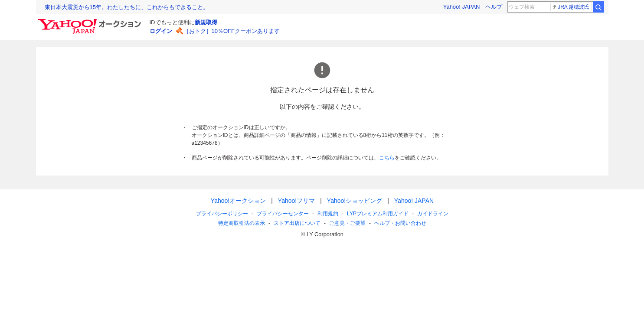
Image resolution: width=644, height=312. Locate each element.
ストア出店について (297, 223)
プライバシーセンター (283, 214)
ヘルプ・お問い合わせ (400, 223)
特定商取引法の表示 (242, 223)
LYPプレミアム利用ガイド (378, 214)
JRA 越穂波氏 (570, 7)
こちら (387, 158)
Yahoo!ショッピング (354, 201)
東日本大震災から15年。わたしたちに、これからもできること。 (127, 7)
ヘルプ (494, 7)
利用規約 (328, 214)
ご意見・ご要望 (347, 223)
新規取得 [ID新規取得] (206, 22)
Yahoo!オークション (238, 201)
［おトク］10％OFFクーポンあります (232, 31)
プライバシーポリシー (222, 214)
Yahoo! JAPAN (462, 7)
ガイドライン (432, 214)
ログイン (161, 31)
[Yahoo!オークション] (91, 21)
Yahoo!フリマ (296, 201)
